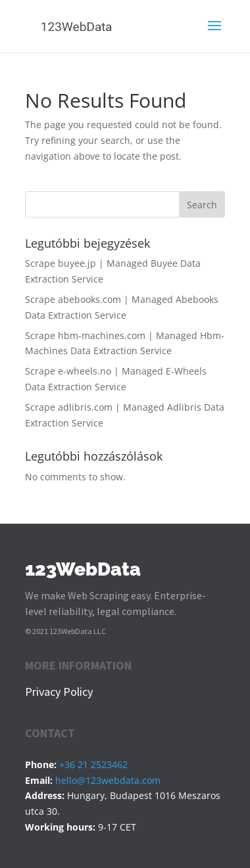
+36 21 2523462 (93, 765)
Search (202, 205)
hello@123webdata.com (108, 780)
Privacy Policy (59, 692)
